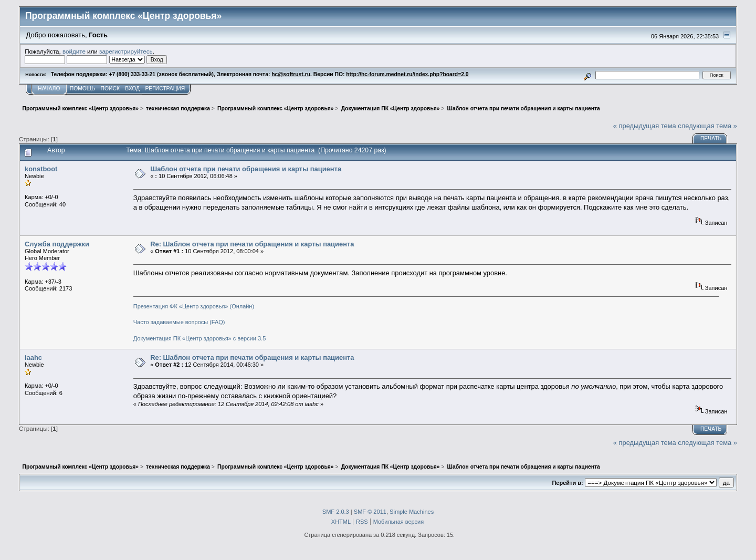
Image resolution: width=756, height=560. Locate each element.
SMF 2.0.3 (336, 512)
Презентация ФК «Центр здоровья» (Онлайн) (194, 306)
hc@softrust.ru (291, 74)
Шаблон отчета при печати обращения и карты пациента (246, 169)
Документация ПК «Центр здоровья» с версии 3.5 (200, 338)
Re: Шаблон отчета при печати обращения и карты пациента (252, 244)
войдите (74, 51)
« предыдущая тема (645, 126)
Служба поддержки (57, 244)
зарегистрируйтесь (126, 51)
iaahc (33, 357)
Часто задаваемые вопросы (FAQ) (179, 322)
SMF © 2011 (370, 512)
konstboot (41, 169)
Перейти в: (567, 483)
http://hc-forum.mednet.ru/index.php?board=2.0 (407, 74)
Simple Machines (412, 512)
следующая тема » (707, 126)
